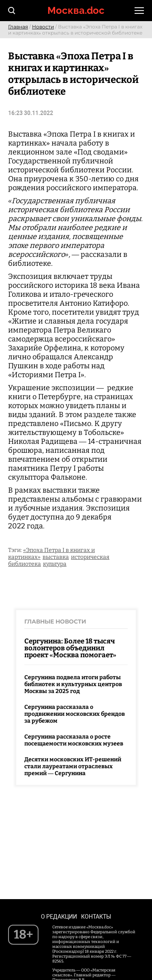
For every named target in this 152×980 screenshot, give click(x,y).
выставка (56, 557)
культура (55, 564)
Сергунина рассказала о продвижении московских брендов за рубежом (75, 714)
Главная (18, 27)
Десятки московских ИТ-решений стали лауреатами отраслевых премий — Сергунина (73, 766)
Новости (43, 27)
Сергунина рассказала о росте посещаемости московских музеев (74, 740)
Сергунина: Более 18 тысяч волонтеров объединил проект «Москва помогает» (70, 648)
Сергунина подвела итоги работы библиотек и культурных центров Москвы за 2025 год (73, 684)
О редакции (59, 917)
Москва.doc (76, 10)
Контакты (96, 917)
